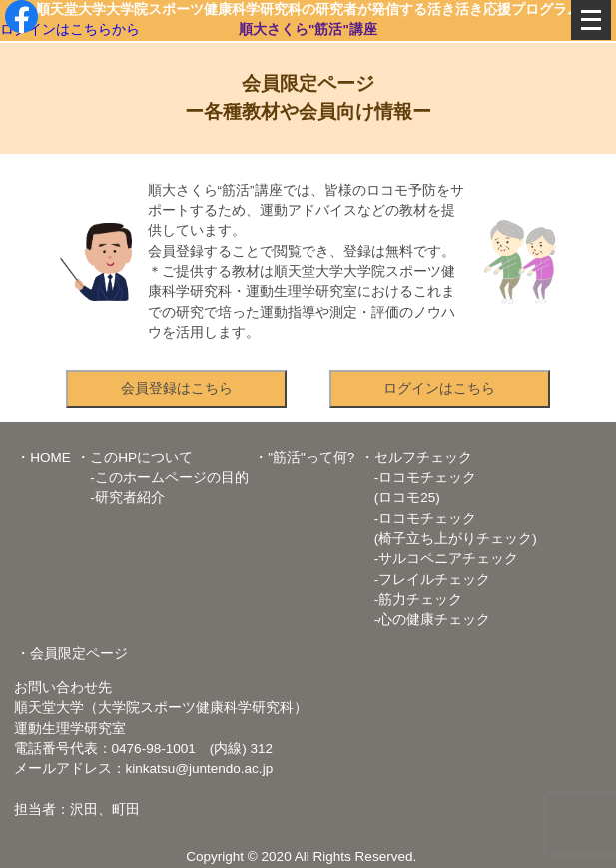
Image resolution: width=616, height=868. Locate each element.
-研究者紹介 (120, 498)
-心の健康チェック (426, 620)
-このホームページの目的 (162, 478)
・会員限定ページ (72, 654)
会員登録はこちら (177, 388)
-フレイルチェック (426, 580)
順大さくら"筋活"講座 (308, 29)
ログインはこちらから (70, 29)
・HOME (43, 458)
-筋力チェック (412, 600)
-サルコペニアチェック (440, 559)
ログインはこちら (439, 388)
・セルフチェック (416, 458)
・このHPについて (134, 458)
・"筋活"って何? (304, 458)
